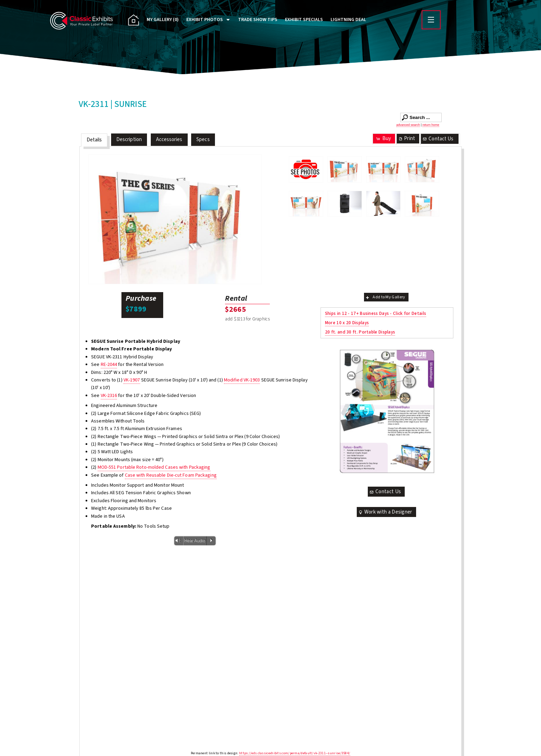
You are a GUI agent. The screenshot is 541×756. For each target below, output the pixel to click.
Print (406, 138)
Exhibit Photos (205, 20)
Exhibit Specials (304, 20)
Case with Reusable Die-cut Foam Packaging (171, 475)
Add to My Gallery (385, 297)
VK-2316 (109, 396)
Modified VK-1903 (242, 380)
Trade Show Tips (258, 20)
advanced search (408, 125)
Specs (203, 140)
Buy (383, 138)
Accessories (169, 140)
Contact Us (438, 139)
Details (94, 140)
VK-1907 (132, 380)
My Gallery (163, 20)
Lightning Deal (348, 20)
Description (129, 140)
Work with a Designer (385, 512)
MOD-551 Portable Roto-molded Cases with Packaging (154, 467)
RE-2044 (109, 365)
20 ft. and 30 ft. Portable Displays (360, 332)
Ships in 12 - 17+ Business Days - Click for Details (376, 313)
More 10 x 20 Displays (347, 323)
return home (431, 125)
